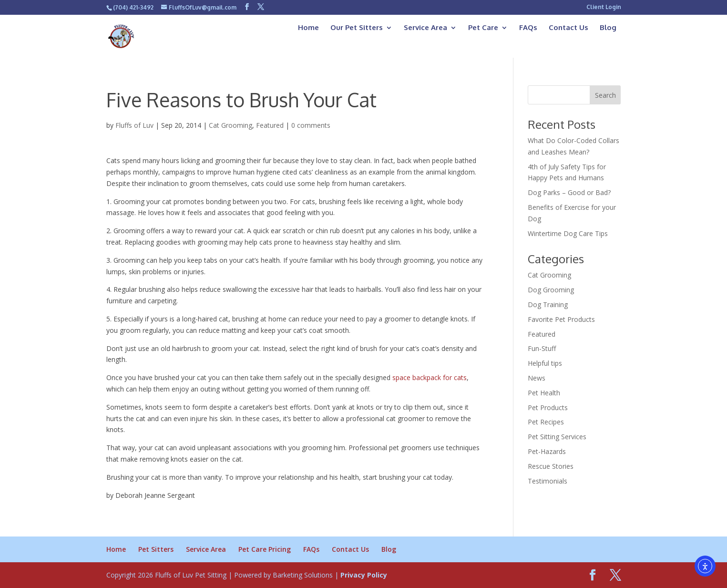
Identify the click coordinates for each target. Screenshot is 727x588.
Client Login (604, 7)
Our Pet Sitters (357, 28)
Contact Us (568, 28)
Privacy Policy (364, 575)
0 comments (311, 125)
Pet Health (544, 393)
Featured (270, 125)
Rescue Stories (551, 466)
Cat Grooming (230, 125)
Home (308, 28)
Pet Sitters (156, 549)
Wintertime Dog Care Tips (568, 233)
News (537, 378)
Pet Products (548, 407)
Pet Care (483, 28)
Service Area (425, 28)
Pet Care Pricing (265, 549)
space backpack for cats (430, 377)
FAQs (528, 28)
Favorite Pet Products (561, 319)
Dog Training (548, 304)
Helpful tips (545, 363)
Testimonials (548, 481)
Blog (608, 28)
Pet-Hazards (547, 451)
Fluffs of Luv (134, 125)
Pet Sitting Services (557, 437)
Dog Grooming (551, 290)
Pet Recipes (546, 422)
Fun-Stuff (542, 348)
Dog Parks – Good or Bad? (569, 192)
